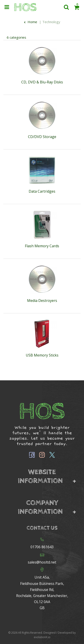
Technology (51, 22)
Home (31, 22)
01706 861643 (42, 547)
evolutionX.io (42, 637)
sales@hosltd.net (42, 562)
